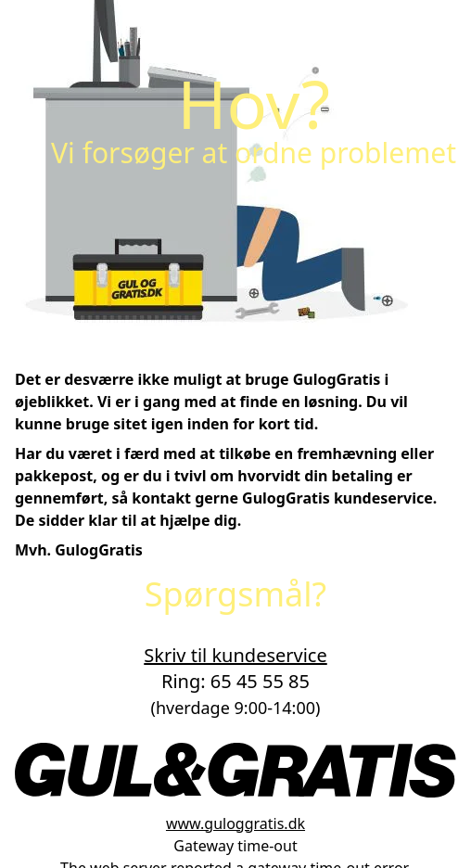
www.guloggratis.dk (235, 823)
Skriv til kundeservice (235, 655)
